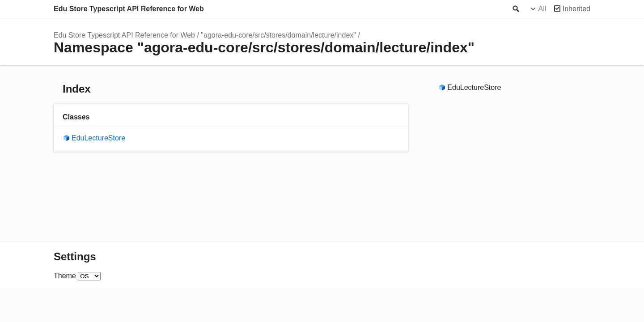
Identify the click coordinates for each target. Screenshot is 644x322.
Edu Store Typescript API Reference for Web (129, 9)
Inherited (576, 9)
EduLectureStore (98, 138)
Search (515, 9)
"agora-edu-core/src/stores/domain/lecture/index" (278, 35)
